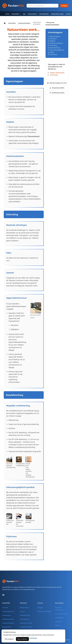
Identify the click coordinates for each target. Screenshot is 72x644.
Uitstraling (53, 45)
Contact (22, 611)
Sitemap (58, 625)
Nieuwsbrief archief (26, 623)
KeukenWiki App (25, 615)
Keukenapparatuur (8, 611)
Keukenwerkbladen (24, 23)
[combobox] (43, 6)
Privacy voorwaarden (62, 614)
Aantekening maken (57, 93)
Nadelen (52, 41)
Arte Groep (54, 75)
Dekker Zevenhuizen (57, 73)
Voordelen (53, 39)
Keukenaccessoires (8, 619)
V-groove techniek (16, 106)
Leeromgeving (24, 619)
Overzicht (5, 608)
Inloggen (64, 6)
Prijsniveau (53, 54)
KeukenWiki (12, 23)
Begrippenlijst (7, 627)
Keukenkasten (7, 615)
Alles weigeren (9, 639)
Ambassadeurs (24, 608)
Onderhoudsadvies (56, 43)
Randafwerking (55, 48)
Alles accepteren (22, 639)
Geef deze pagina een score (57, 83)
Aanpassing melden (57, 88)
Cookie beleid (59, 618)
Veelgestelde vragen (26, 627)
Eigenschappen (55, 36)
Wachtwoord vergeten (44, 611)
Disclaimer (58, 622)
